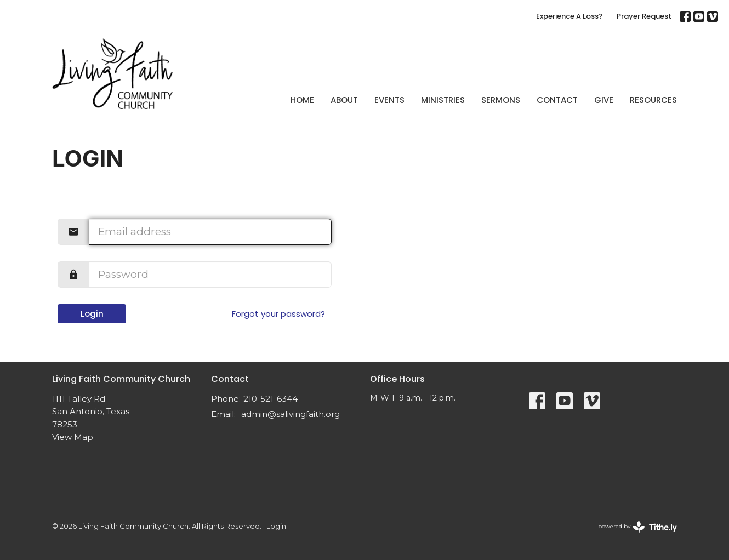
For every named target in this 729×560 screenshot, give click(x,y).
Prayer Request (644, 16)
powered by (637, 527)
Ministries (443, 100)
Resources (653, 100)
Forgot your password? (278, 314)
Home (302, 100)
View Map (73, 437)
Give (604, 100)
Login (92, 314)
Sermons (501, 100)
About (344, 100)
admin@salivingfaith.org (291, 414)
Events (389, 100)
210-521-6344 (270, 399)
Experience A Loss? (569, 16)
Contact (557, 100)
